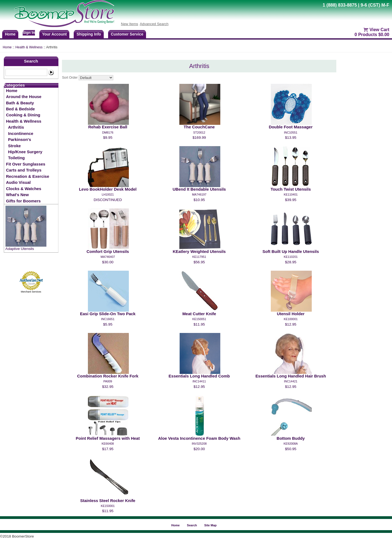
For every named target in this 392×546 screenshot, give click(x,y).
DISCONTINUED (108, 200)
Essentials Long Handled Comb (199, 376)
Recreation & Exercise (28, 176)
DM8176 (108, 132)
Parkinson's (20, 139)
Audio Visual (18, 182)
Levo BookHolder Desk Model (108, 189)
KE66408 (108, 444)
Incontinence (21, 133)
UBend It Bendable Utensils (199, 189)
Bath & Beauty (20, 103)
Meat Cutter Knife (199, 314)
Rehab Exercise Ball (108, 127)
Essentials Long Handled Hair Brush (291, 376)
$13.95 (291, 138)
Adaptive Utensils (20, 249)
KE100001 (291, 319)
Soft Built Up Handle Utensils (291, 251)
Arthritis (16, 127)
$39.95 (291, 200)
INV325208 (199, 444)
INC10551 (291, 132)
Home (7, 47)
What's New (17, 195)
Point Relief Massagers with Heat (108, 438)
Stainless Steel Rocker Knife (108, 501)
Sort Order (70, 78)
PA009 (108, 381)
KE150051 (199, 319)
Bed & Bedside (20, 109)
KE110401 (291, 194)
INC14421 (291, 381)
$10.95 (199, 200)
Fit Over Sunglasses (26, 164)
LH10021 (108, 194)
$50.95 (291, 449)
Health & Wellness (29, 47)
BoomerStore (64, 14)
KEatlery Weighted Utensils (199, 251)
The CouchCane (199, 127)
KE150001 (108, 506)
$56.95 (199, 262)
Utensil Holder (291, 314)
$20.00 (199, 449)
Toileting (17, 158)
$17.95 (108, 449)
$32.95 (108, 387)
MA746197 (199, 194)
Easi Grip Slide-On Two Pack (108, 314)
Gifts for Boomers (23, 201)
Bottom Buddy (291, 438)
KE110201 (291, 257)
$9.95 (108, 138)
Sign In (29, 33)
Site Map (210, 525)
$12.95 (291, 324)
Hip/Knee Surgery (25, 152)
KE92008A (291, 444)
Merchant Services (31, 292)
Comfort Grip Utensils (108, 251)
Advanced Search (154, 24)
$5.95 (108, 324)
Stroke (15, 146)
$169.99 (199, 138)
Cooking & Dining (23, 115)
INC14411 (199, 381)
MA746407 (108, 257)
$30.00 (108, 262)
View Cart (379, 30)
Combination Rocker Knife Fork (108, 376)
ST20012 (199, 132)
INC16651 (108, 319)
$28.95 (291, 262)
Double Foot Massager (291, 127)
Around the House (24, 97)
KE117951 (199, 257)
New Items (130, 24)
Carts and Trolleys (24, 170)
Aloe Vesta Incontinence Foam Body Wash (199, 438)
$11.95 (199, 324)
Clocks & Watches (24, 189)
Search (31, 61)
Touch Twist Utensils (291, 189)
